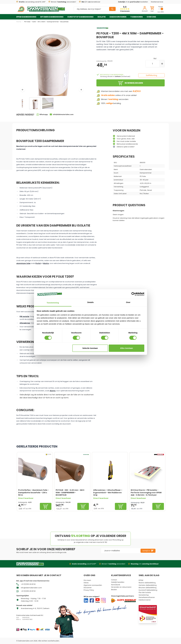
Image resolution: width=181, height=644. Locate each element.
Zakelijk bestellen (118, 582)
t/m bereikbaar (90, 2)
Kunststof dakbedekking (81, 17)
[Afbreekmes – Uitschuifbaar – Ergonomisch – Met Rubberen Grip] (110, 470)
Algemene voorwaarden (93, 585)
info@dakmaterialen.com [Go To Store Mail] (31, 588)
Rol (155, 58)
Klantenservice (157, 2)
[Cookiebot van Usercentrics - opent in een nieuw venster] (133, 294)
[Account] (145, 9)
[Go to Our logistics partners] (124, 600)
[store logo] (41, 9)
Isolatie (102, 17)
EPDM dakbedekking (26, 17)
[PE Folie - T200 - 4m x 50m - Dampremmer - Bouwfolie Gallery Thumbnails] (35, 103)
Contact (114, 580)
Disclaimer (88, 587)
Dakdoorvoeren (118, 17)
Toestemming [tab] (53, 303)
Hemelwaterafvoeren (147, 597)
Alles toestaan (127, 348)
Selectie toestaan (90, 348)
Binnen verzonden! (62, 2)
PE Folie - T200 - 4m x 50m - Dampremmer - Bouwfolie (46, 22)
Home (19, 22)
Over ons (151, 17)
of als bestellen (133, 2)
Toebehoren (137, 17)
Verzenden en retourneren (121, 587)
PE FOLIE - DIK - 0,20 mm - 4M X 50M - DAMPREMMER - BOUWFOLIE (70, 492)
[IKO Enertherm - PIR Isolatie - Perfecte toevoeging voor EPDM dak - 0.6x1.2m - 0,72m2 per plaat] (147, 470)
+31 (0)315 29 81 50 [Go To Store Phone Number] (28, 591)
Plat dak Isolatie (145, 592)
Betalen (114, 590)
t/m (143, 564)
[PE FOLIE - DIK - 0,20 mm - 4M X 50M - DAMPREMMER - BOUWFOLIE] (72, 470)
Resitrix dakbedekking (147, 583)
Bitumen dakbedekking (52, 17)
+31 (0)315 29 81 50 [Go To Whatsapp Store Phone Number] (28, 584)
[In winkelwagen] (46, 506)
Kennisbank (116, 585)
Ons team (87, 580)
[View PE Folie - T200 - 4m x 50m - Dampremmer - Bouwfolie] (48, 103)
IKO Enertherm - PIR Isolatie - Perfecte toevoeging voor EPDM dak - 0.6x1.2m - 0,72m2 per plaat (146, 492)
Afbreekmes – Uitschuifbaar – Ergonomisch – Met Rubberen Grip (108, 492)
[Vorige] (23, 90)
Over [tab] (128, 302)
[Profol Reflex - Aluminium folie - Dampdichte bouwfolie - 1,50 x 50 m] (35, 470)
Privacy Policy (89, 590)
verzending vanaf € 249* (31, 2)
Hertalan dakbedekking (148, 585)
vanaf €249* (83, 564)
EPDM (141, 580)
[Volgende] (81, 90)
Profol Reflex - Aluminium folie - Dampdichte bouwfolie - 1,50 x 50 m (33, 492)
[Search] (112, 9)
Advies (86, 583)
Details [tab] (90, 302)
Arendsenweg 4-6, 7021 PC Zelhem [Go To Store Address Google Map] (35, 608)
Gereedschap (144, 595)
